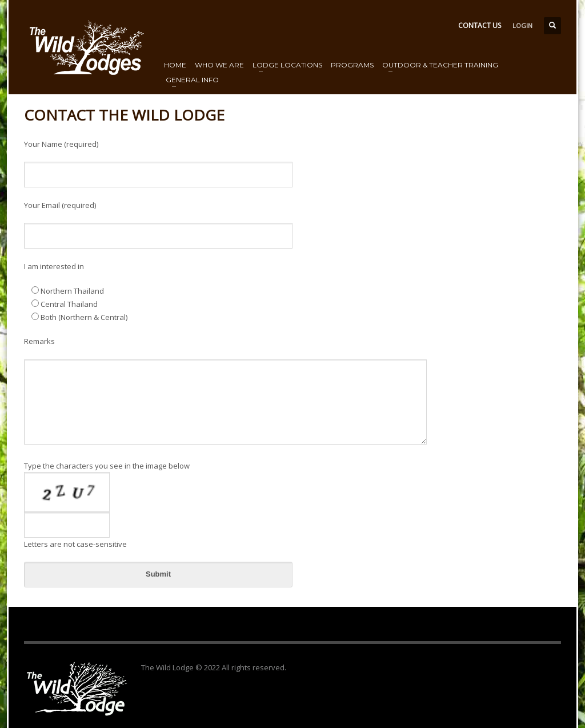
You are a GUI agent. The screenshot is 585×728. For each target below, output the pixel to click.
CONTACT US (480, 25)
